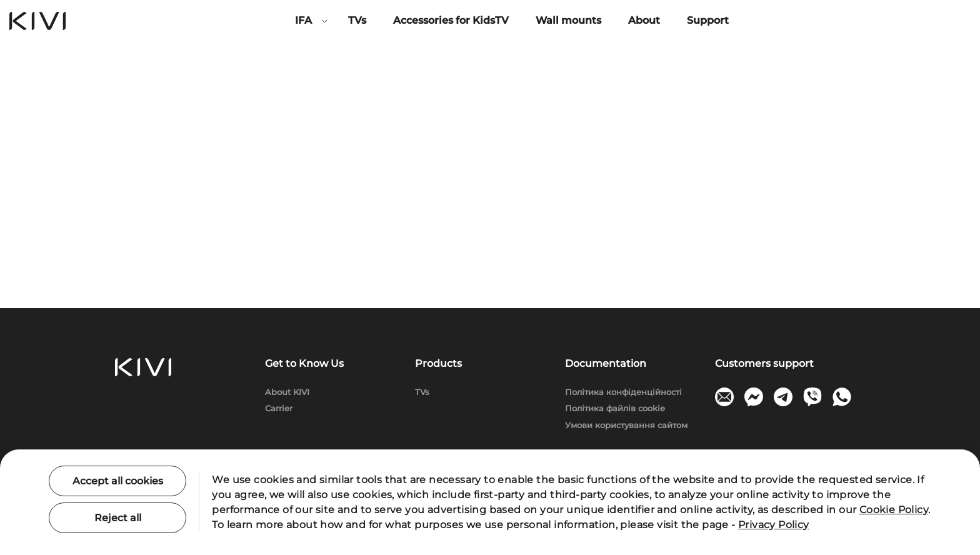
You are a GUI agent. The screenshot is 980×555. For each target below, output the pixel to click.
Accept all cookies (118, 481)
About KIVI (287, 392)
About (644, 20)
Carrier (279, 408)
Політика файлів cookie (615, 408)
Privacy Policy (774, 525)
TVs (357, 20)
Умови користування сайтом (626, 425)
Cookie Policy (894, 510)
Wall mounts (568, 20)
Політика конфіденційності (623, 392)
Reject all (118, 518)
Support (708, 20)
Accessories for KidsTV (451, 20)
